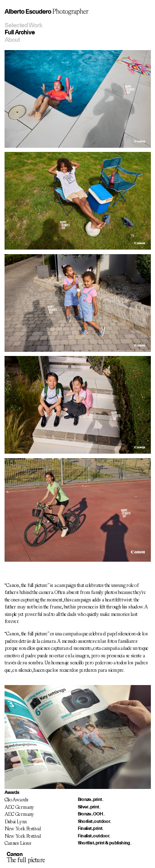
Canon (14, 854)
